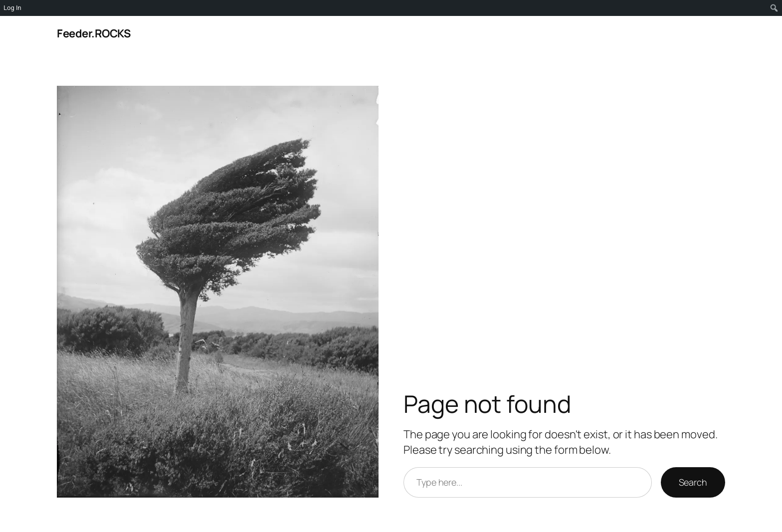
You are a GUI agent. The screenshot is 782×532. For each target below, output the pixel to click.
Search (693, 482)
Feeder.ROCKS (94, 33)
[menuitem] (774, 8)
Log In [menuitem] (12, 8)
